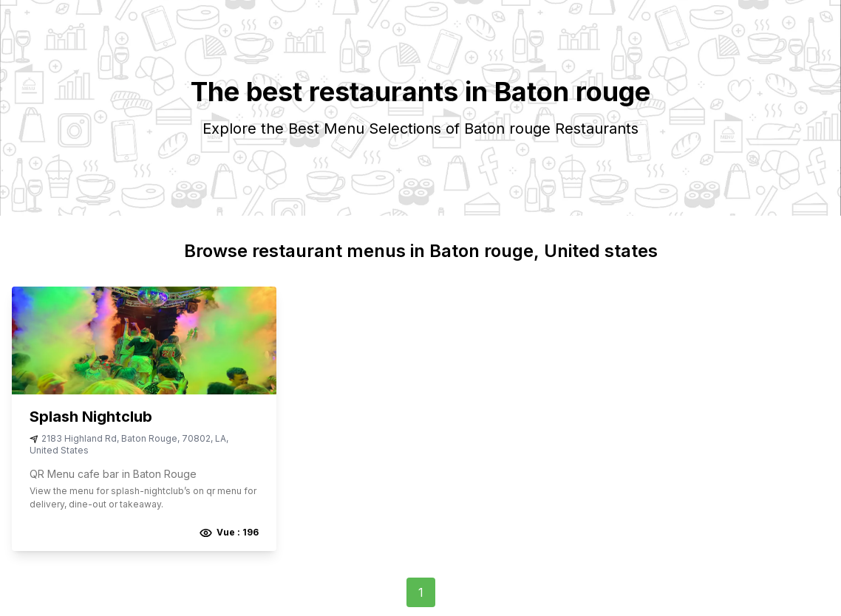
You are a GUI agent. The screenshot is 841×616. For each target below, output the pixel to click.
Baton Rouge (149, 438)
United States (59, 450)
